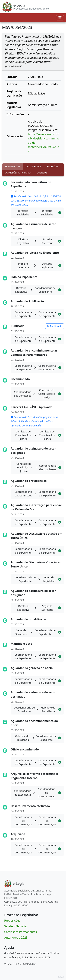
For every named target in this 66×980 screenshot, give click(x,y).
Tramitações (12, 166)
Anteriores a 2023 (16, 938)
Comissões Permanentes (21, 932)
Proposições (12, 921)
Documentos (33, 166)
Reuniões (52, 166)
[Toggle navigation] (60, 18)
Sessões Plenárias (16, 926)
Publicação (55, 326)
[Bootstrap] (14, 883)
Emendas (42, 173)
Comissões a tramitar (18, 173)
